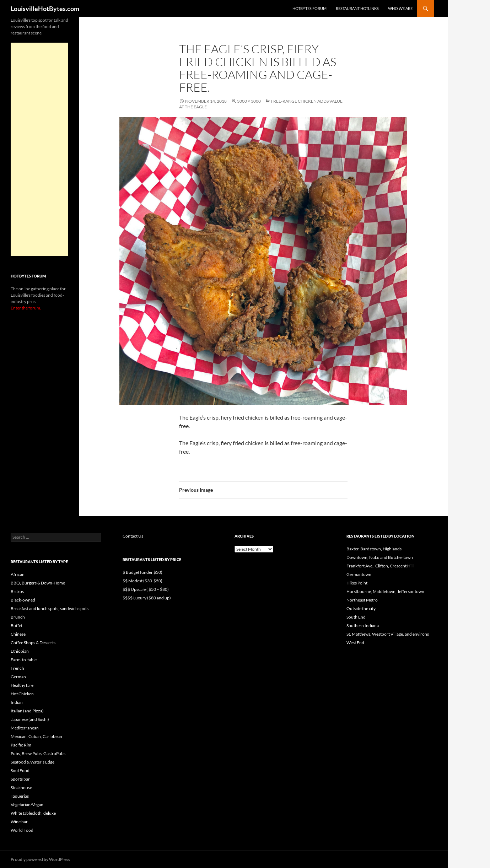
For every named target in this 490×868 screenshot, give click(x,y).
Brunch (18, 617)
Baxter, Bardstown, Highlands (374, 549)
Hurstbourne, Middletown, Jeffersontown (385, 591)
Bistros (17, 591)
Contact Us (133, 536)
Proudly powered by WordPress (40, 859)
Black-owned (23, 600)
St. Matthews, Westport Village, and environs (388, 634)
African (18, 574)
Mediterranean (25, 728)
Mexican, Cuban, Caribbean (36, 736)
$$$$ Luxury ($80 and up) (147, 598)
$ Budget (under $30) (142, 572)
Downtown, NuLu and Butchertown (380, 557)
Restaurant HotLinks (357, 8)
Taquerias (20, 796)
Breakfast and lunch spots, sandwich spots (50, 608)
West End (355, 643)
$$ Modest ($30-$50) (142, 581)
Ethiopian (20, 651)
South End (356, 617)
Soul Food (20, 770)
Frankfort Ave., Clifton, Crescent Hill (380, 566)
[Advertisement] (39, 149)
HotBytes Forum (309, 8)
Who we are (400, 8)
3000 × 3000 (249, 101)
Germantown (359, 574)
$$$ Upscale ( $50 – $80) (146, 589)
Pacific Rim (21, 745)
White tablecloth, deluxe (33, 813)
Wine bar (19, 822)
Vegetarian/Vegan (27, 805)
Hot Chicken (22, 694)
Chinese (18, 634)
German (18, 677)
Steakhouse (21, 788)
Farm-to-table (24, 660)
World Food (22, 830)
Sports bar (20, 779)
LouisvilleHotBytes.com (45, 9)
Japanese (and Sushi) (30, 719)
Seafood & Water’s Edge (33, 762)
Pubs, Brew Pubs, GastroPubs (38, 753)
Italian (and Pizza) (27, 711)
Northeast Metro (362, 600)
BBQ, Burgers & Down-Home (38, 583)
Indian (17, 702)
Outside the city (361, 608)
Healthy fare (22, 685)
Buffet (17, 626)
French (17, 668)
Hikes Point (357, 583)
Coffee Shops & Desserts (33, 643)
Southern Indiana (363, 626)
